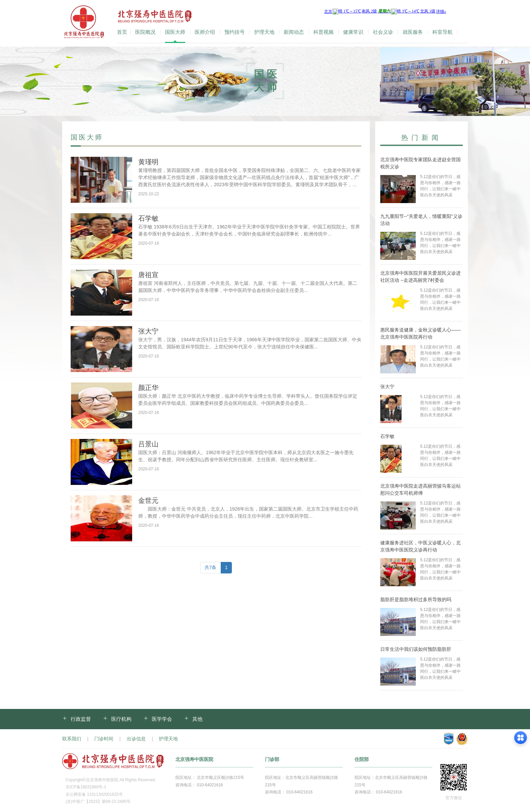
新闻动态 (294, 32)
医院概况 (145, 32)
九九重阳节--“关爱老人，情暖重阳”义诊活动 (421, 220)
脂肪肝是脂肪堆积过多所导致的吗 (416, 599)
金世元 (148, 500)
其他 (197, 719)
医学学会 (162, 719)
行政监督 (81, 719)
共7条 (211, 567)
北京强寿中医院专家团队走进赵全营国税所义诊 (420, 163)
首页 (122, 32)
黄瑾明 (148, 162)
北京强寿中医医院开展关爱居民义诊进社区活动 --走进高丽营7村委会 (420, 277)
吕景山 (148, 444)
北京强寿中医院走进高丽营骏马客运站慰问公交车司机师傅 (420, 489)
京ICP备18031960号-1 (86, 787)
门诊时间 (104, 739)
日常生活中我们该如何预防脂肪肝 (416, 649)
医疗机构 (121, 719)
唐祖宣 (148, 275)
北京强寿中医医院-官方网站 (85, 23)
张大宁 (148, 331)
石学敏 (148, 218)
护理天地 (264, 32)
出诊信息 (136, 739)
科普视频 (323, 32)
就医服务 (413, 32)
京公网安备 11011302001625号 (94, 794)
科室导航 (442, 32)
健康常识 (353, 32)
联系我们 (72, 739)
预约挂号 (235, 32)
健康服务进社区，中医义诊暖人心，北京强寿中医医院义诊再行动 (420, 546)
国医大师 (175, 32)
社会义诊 (383, 32)
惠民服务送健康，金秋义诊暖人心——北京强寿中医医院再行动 (420, 333)
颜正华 (148, 388)
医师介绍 (205, 32)
